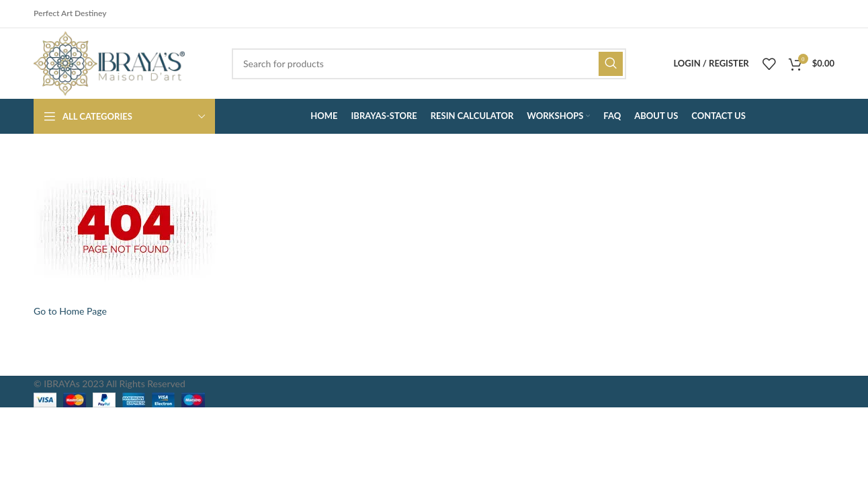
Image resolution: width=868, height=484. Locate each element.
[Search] (429, 64)
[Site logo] (109, 62)
